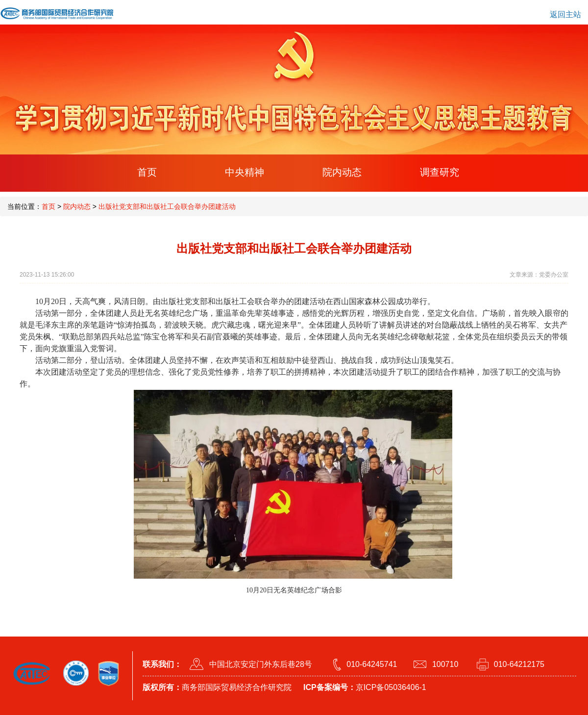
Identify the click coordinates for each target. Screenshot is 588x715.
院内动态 (342, 172)
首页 (147, 172)
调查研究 (440, 172)
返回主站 (565, 14)
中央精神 (245, 172)
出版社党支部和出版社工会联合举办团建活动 (167, 206)
